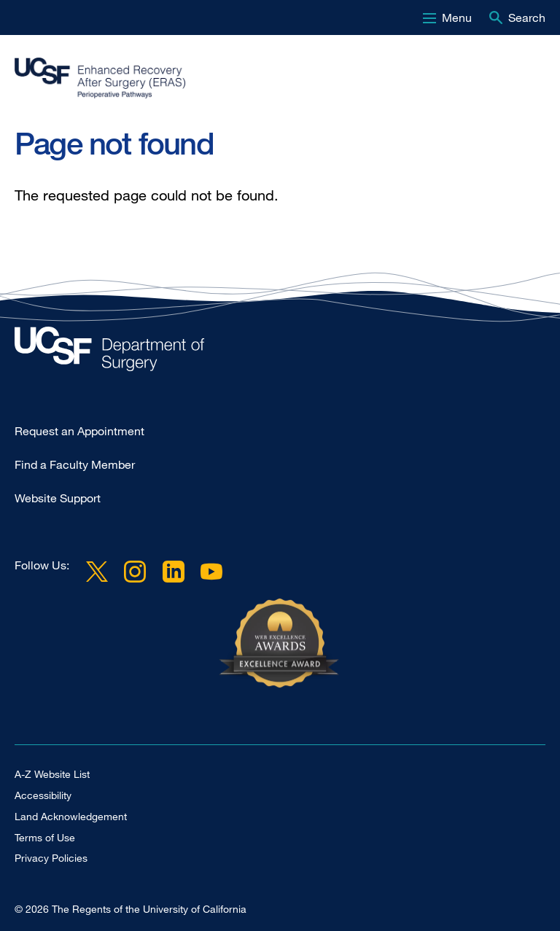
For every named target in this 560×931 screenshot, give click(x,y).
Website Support (58, 498)
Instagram (135, 571)
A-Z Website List (52, 774)
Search (527, 17)
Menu (457, 17)
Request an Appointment (79, 431)
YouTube (211, 571)
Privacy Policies (51, 858)
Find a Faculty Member (75, 464)
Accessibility (43, 795)
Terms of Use (45, 837)
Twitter (97, 571)
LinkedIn (173, 571)
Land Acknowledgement (71, 816)
